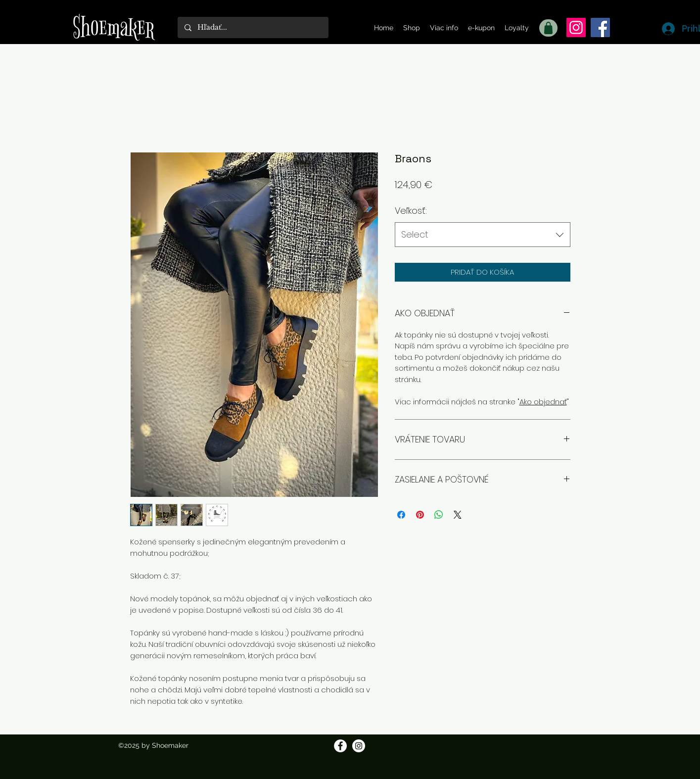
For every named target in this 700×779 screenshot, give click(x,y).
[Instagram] (576, 27)
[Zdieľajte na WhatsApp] (439, 515)
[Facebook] (600, 27)
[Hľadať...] (253, 27)
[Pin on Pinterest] (420, 515)
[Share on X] (458, 515)
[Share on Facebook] (401, 515)
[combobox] (483, 235)
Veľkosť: (411, 211)
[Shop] (548, 28)
